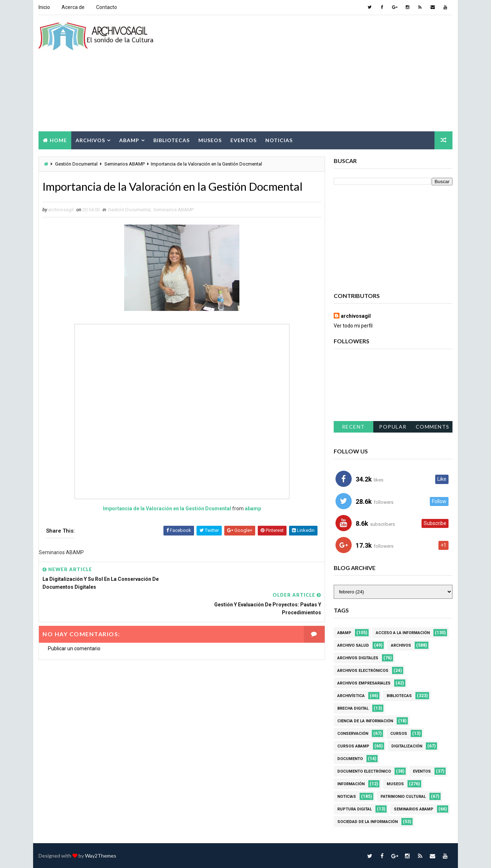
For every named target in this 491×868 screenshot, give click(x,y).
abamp (250, 508)
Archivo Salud (353, 645)
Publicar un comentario (74, 623)
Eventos (244, 140)
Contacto (107, 7)
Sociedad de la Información (368, 821)
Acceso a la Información (403, 632)
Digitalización (407, 746)
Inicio (44, 7)
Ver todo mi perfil (353, 325)
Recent (353, 427)
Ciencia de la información (365, 721)
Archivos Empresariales (364, 683)
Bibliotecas (172, 140)
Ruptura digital (355, 809)
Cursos (399, 733)
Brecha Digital (353, 708)
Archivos (90, 140)
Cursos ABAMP (353, 746)
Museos (210, 140)
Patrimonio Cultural (403, 796)
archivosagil (356, 316)
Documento (350, 758)
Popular (393, 427)
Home (58, 140)
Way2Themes (101, 855)
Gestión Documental (76, 164)
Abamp (129, 140)
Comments (433, 427)
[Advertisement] (321, 73)
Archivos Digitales (358, 658)
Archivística (351, 695)
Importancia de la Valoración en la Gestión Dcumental (165, 508)
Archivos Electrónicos (363, 670)
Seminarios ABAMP (125, 164)
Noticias (279, 140)
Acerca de (73, 7)
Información (351, 784)
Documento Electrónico (364, 771)
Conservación (353, 733)
